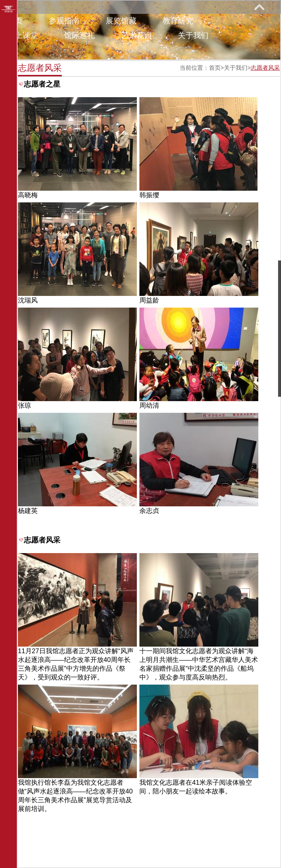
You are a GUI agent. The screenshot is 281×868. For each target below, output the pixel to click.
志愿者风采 (265, 68)
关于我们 (193, 35)
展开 (259, 7)
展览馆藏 (121, 21)
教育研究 (178, 21)
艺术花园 (136, 35)
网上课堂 (23, 35)
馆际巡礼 (79, 35)
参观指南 (64, 21)
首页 (215, 68)
